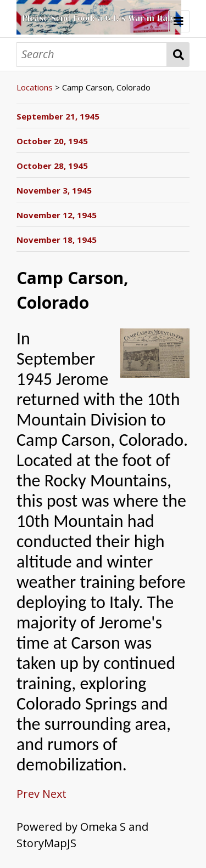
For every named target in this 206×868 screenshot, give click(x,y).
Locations (35, 87)
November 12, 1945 (57, 215)
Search (178, 55)
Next (54, 794)
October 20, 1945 (52, 141)
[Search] (92, 55)
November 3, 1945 (54, 190)
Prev (28, 794)
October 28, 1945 (52, 166)
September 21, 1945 (58, 116)
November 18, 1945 (57, 240)
